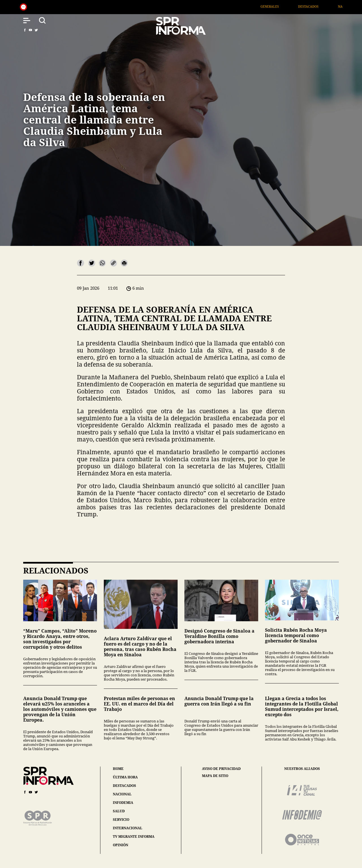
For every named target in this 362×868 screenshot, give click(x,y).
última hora (125, 777)
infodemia (123, 803)
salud (119, 811)
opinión (120, 845)
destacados (124, 786)
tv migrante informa (134, 836)
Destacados (318, 6)
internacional (128, 828)
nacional (122, 794)
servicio (121, 820)
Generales (279, 6)
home (118, 769)
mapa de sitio (215, 776)
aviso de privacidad (221, 769)
